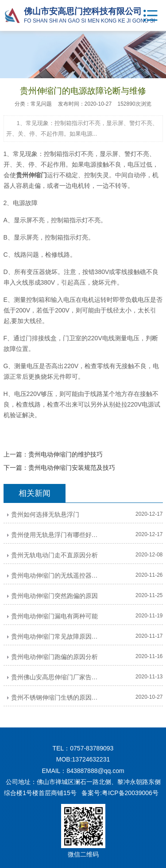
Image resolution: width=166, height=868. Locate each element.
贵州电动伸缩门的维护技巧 (66, 454)
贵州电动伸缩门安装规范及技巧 (72, 468)
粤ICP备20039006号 (130, 793)
